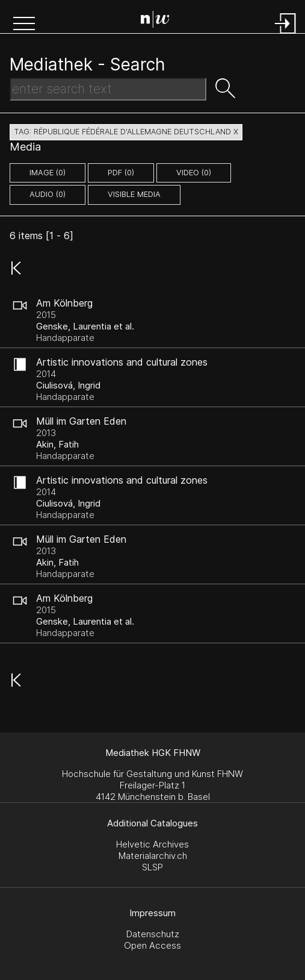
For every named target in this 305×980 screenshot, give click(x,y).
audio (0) (48, 194)
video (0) (194, 173)
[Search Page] (155, 21)
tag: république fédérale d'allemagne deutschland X (126, 132)
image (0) (48, 173)
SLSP (152, 867)
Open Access (152, 945)
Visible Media (134, 194)
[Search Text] (108, 89)
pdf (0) (121, 173)
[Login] (286, 35)
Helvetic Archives (152, 844)
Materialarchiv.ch (153, 856)
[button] (24, 25)
